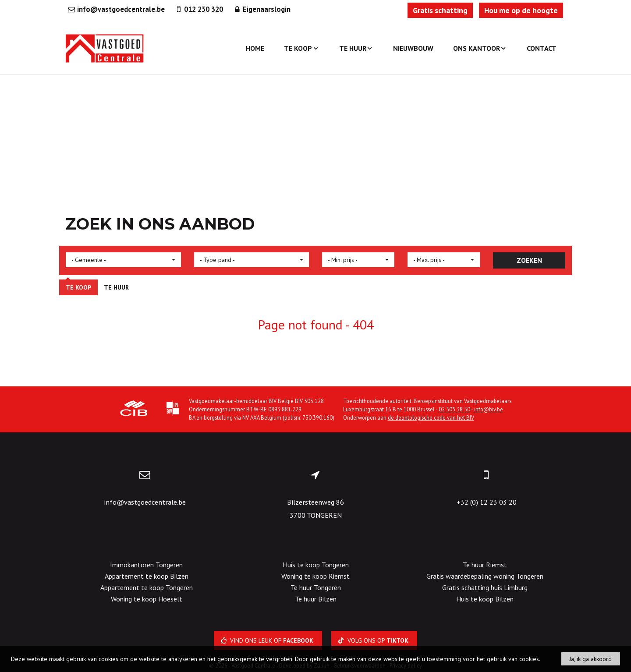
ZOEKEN (529, 260)
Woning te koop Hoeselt (147, 599)
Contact (542, 48)
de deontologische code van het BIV (431, 417)
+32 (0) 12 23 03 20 (487, 502)
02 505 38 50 (454, 409)
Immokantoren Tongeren (146, 565)
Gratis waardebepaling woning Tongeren (485, 576)
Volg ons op (374, 640)
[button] (123, 260)
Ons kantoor (480, 48)
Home (255, 48)
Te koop (301, 48)
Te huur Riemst (485, 565)
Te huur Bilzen (316, 599)
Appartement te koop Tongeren (147, 587)
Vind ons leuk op (268, 640)
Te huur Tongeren (316, 587)
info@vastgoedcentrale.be (145, 502)
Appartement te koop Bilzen (147, 576)
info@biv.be (489, 409)
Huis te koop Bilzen (485, 599)
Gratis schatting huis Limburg (485, 587)
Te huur (356, 48)
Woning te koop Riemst (315, 576)
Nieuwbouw (413, 48)
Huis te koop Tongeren (316, 565)
